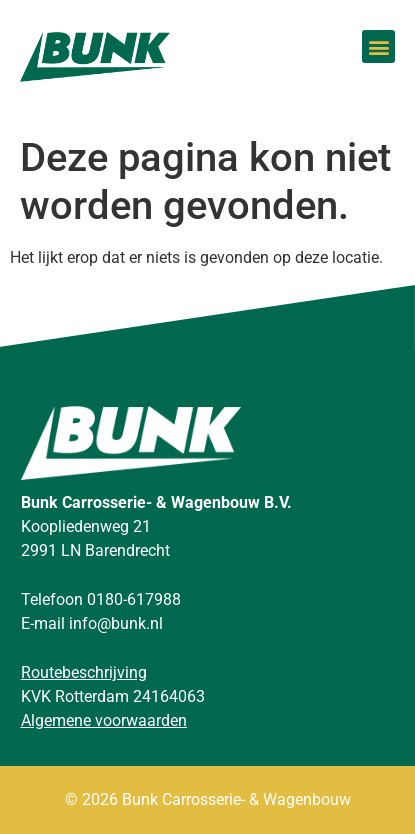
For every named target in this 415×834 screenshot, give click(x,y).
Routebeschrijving (84, 672)
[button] (378, 46)
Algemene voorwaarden (104, 720)
